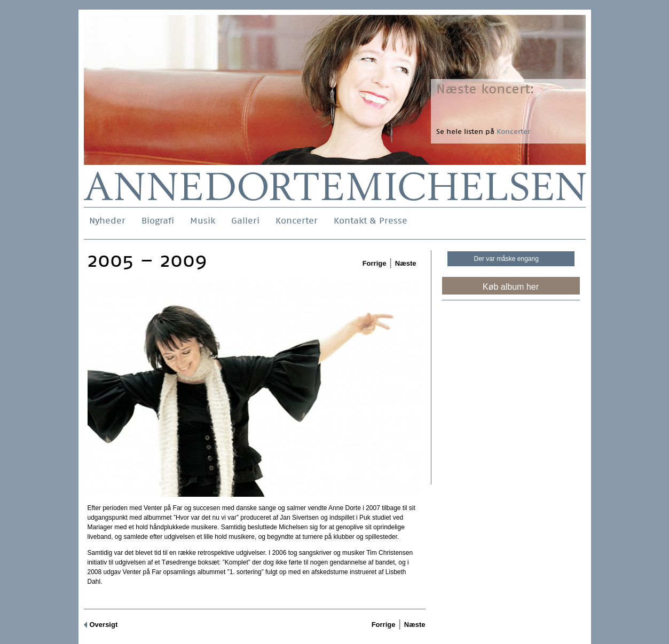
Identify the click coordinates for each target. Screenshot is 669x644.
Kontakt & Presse (371, 221)
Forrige (375, 263)
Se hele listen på (483, 132)
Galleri (245, 221)
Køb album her (511, 287)
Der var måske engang (506, 259)
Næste (406, 263)
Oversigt (104, 625)
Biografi (158, 221)
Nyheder (107, 221)
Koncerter (297, 221)
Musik (203, 221)
